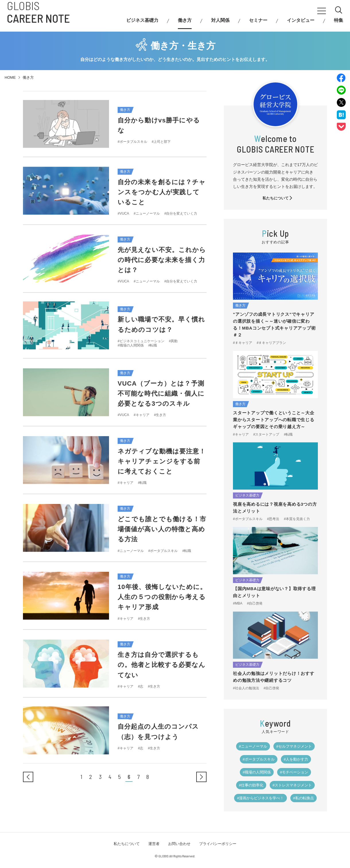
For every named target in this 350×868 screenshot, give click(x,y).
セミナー (258, 23)
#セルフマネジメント (294, 746)
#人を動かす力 (296, 759)
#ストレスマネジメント (292, 785)
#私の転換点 (304, 798)
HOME (10, 77)
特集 (339, 23)
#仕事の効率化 (251, 785)
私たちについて (278, 198)
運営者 (154, 844)
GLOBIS (38, 15)
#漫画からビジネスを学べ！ (260, 798)
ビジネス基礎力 (142, 23)
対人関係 (220, 23)
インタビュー (301, 23)
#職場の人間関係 (257, 772)
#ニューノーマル (253, 746)
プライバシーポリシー (218, 844)
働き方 (185, 23)
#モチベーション (294, 772)
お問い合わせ (179, 844)
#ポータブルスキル (259, 759)
